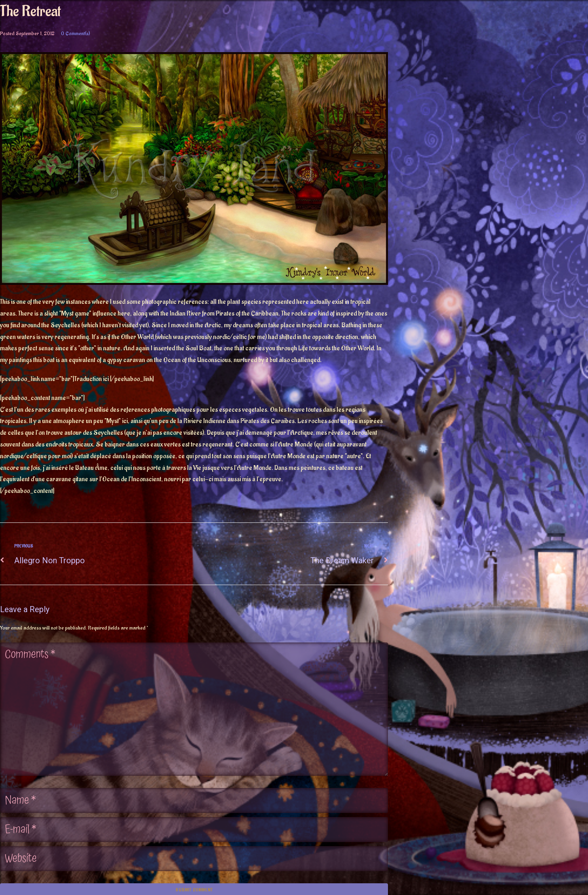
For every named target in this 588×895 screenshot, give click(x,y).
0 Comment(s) (76, 33)
